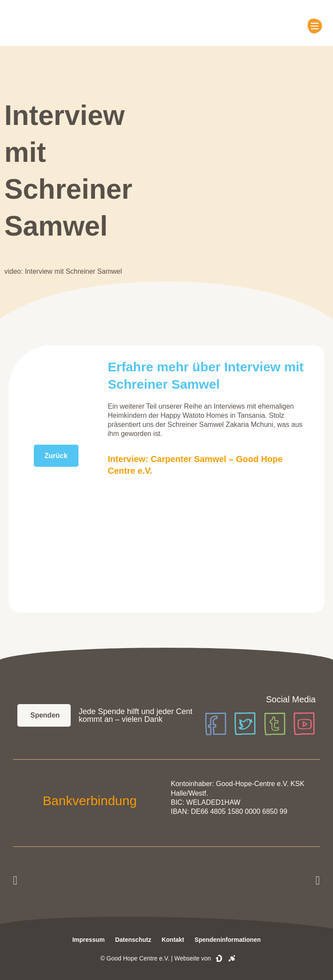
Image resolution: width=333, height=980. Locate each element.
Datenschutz (133, 940)
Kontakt (173, 940)
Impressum (89, 940)
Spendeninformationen (228, 940)
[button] (15, 881)
